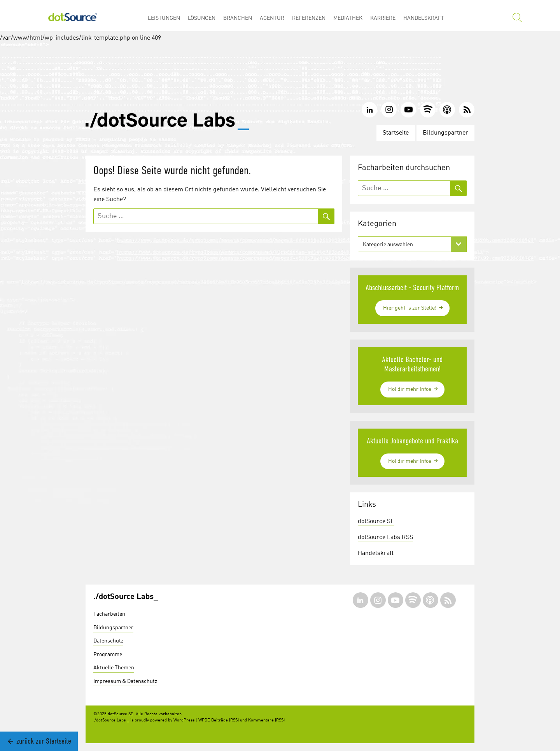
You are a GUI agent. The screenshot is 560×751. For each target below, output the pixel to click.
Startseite (396, 133)
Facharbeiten (109, 614)
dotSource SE (376, 522)
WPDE (204, 720)
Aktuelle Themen (114, 668)
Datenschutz (108, 641)
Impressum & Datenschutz (125, 681)
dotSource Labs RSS (385, 537)
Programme (108, 655)
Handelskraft (376, 553)
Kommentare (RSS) (266, 720)
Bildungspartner (445, 133)
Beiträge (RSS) (225, 720)
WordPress (184, 720)
